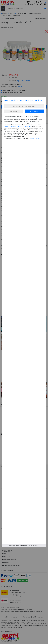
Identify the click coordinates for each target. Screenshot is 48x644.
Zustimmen (34, 111)
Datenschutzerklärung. (36, 138)
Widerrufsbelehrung (34, 546)
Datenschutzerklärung (22, 546)
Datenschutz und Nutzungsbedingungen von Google (18, 126)
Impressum (12, 546)
